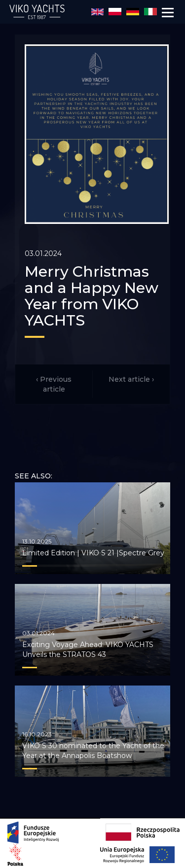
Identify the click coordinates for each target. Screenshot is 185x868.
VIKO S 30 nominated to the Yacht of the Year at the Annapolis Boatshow (93, 751)
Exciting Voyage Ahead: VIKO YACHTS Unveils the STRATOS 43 (88, 650)
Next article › (131, 379)
